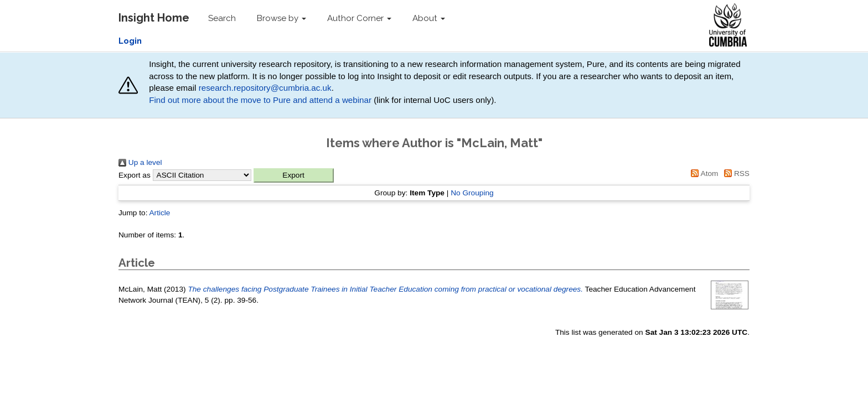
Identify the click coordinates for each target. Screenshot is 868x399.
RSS (735, 173)
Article (159, 213)
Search (222, 18)
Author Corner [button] (359, 18)
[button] (294, 175)
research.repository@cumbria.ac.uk (265, 88)
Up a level (140, 162)
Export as (135, 175)
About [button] (429, 18)
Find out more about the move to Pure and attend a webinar (260, 100)
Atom (703, 173)
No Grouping (472, 193)
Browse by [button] (281, 18)
